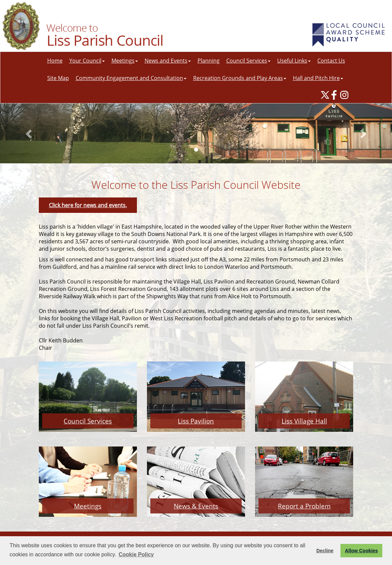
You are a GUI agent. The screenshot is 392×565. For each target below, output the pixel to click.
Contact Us (331, 61)
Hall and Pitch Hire (318, 78)
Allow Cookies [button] (361, 551)
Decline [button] (325, 551)
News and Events (168, 61)
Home (55, 61)
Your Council (87, 61)
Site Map (58, 78)
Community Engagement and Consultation (131, 78)
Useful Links (294, 61)
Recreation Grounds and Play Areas (240, 78)
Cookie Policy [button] (136, 554)
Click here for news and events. (88, 205)
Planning (209, 61)
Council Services (248, 61)
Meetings (125, 61)
